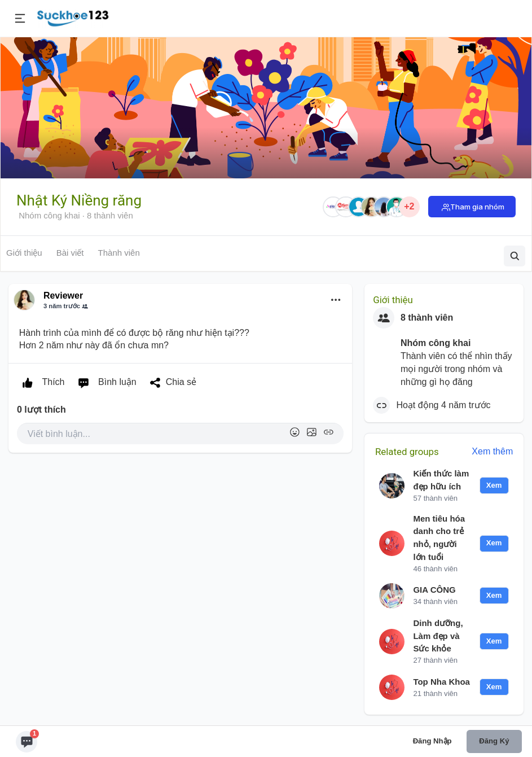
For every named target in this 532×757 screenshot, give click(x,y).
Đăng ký (494, 741)
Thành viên (119, 253)
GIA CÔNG (434, 590)
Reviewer (63, 296)
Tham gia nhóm (477, 207)
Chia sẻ (171, 382)
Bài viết (70, 253)
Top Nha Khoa (441, 682)
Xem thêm (492, 451)
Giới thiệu (24, 253)
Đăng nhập (432, 741)
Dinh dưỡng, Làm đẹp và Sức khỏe (438, 636)
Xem (494, 485)
